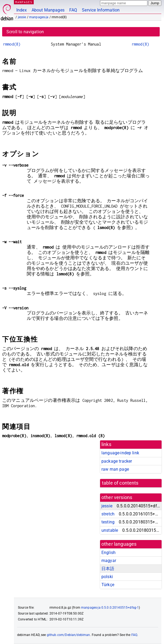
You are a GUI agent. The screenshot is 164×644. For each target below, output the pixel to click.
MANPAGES (24, 2)
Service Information (101, 10)
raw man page (115, 469)
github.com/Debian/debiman (68, 635)
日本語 (108, 569)
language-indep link (120, 453)
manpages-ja (39, 17)
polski (107, 577)
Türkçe (108, 585)
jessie (22, 17)
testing (108, 522)
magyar (109, 561)
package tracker (117, 461)
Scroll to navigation (25, 32)
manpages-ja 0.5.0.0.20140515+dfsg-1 (110, 608)
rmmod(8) (12, 44)
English (108, 553)
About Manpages (48, 10)
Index (22, 10)
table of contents (120, 483)
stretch (108, 514)
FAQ (73, 10)
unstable (110, 530)
